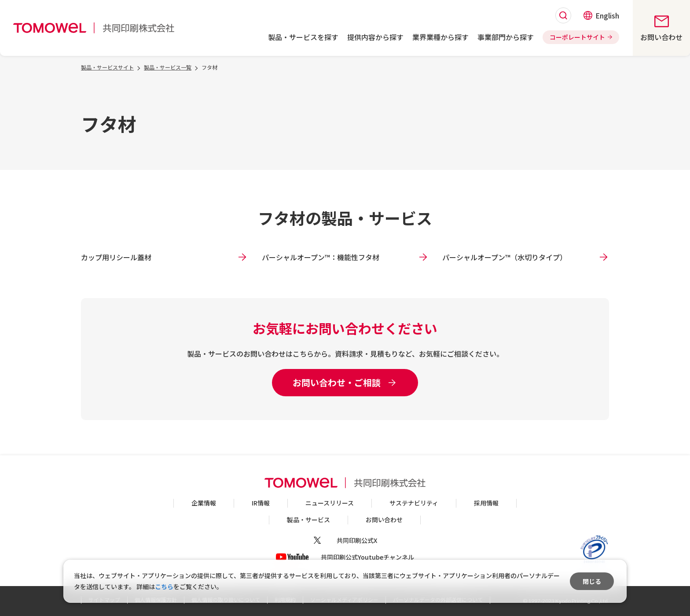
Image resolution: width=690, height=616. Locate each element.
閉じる (592, 581)
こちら (164, 586)
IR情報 (261, 503)
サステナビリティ (414, 503)
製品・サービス (308, 520)
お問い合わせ (384, 520)
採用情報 (486, 503)
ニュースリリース (330, 503)
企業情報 (204, 503)
